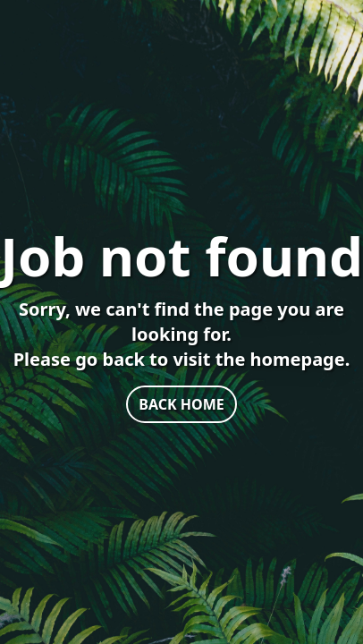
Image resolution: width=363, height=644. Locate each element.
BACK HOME (181, 404)
